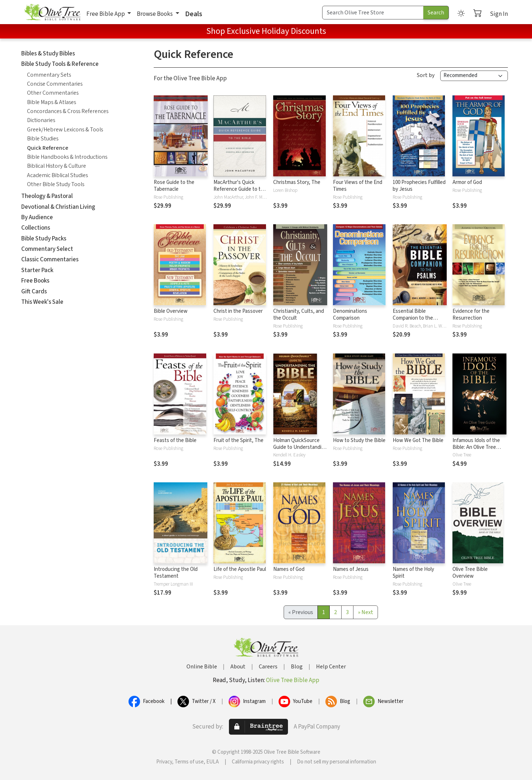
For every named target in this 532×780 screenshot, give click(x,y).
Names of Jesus (351, 569)
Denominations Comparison (350, 315)
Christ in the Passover (238, 311)
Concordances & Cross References (68, 111)
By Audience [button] (37, 217)
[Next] (366, 612)
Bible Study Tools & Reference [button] (60, 64)
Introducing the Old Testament (176, 573)
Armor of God (467, 182)
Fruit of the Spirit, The (238, 440)
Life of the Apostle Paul (240, 569)
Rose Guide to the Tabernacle (174, 186)
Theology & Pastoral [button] (47, 196)
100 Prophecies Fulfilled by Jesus (419, 186)
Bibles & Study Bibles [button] (48, 54)
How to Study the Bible (359, 440)
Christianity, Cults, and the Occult (299, 315)
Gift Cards (34, 292)
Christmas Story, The (297, 182)
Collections (36, 228)
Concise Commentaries (55, 84)
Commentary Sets (49, 75)
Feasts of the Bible (175, 440)
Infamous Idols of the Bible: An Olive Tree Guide (476, 447)
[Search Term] (373, 13)
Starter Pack (37, 270)
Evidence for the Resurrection (471, 315)
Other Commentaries (53, 93)
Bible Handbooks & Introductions (67, 157)
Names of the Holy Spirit (413, 573)
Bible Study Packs (44, 239)
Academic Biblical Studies (57, 175)
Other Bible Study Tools (56, 184)
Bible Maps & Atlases (51, 102)
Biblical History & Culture (57, 166)
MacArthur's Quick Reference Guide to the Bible (240, 189)
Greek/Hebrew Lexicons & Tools (65, 130)
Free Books (35, 281)
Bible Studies (43, 139)
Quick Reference (48, 148)
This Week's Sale (42, 302)
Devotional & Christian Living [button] (58, 207)
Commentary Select (47, 249)
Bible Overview (171, 311)
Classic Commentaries (50, 260)
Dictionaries (41, 120)
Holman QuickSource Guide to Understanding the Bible (300, 447)
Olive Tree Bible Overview (470, 573)
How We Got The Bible (418, 440)
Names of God (289, 569)
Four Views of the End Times (358, 186)
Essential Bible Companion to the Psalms (413, 318)
